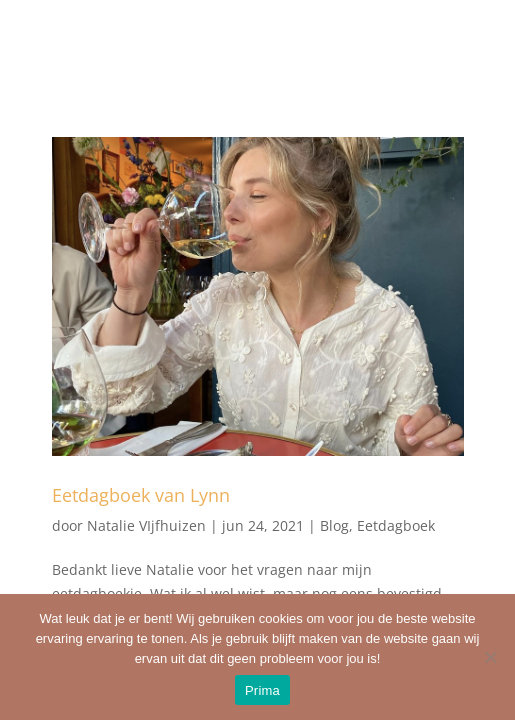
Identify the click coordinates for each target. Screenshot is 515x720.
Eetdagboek (396, 525)
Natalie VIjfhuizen (146, 525)
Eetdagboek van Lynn (141, 495)
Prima (262, 690)
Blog (334, 525)
